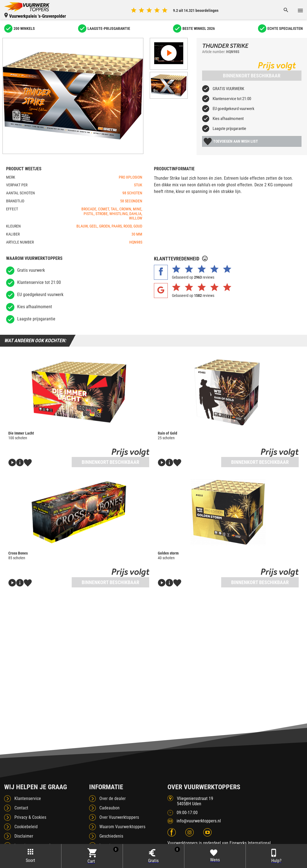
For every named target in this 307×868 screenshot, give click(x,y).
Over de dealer (113, 798)
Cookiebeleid (26, 827)
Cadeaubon (109, 808)
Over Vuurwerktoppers (119, 817)
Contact (21, 808)
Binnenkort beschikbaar (252, 76)
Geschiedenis (111, 836)
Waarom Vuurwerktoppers (122, 827)
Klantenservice (28, 798)
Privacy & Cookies (30, 817)
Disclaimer (24, 836)
